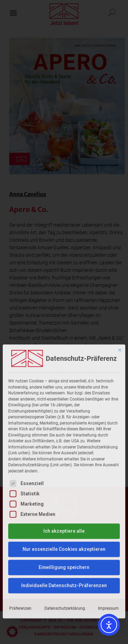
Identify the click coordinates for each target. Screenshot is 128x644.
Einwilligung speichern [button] (64, 484)
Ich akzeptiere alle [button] (64, 448)
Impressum (108, 526)
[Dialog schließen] (120, 267)
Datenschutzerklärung (65, 526)
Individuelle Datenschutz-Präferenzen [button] (64, 503)
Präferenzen (20, 526)
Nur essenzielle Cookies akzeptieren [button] (64, 466)
